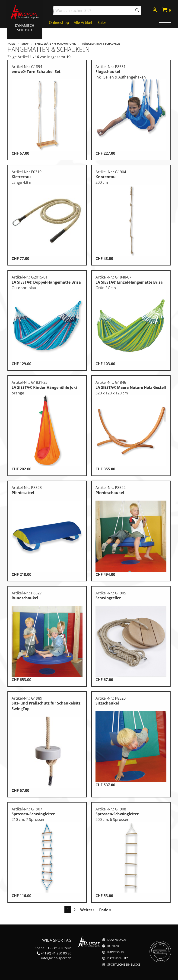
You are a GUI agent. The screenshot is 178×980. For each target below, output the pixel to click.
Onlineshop (59, 23)
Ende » (105, 910)
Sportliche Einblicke (124, 965)
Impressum (116, 952)
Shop (25, 44)
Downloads (117, 940)
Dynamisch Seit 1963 (25, 28)
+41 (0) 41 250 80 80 (56, 953)
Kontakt (114, 946)
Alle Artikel (83, 23)
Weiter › (87, 910)
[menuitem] (155, 11)
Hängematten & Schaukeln (101, 44)
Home (11, 44)
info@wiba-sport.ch (56, 958)
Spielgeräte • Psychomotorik (55, 44)
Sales (102, 23)
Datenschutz (118, 958)
